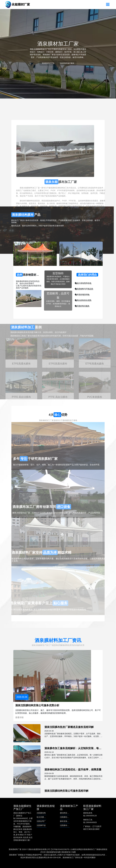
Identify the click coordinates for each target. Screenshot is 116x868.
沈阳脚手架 (41, 825)
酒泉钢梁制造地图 (53, 852)
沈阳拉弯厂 (41, 821)
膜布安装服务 (65, 821)
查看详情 (19, 717)
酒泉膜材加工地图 (68, 852)
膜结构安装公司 (66, 813)
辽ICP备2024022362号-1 (61, 849)
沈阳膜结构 (41, 813)
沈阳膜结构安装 (66, 817)
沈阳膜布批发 (65, 825)
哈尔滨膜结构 (42, 817)
